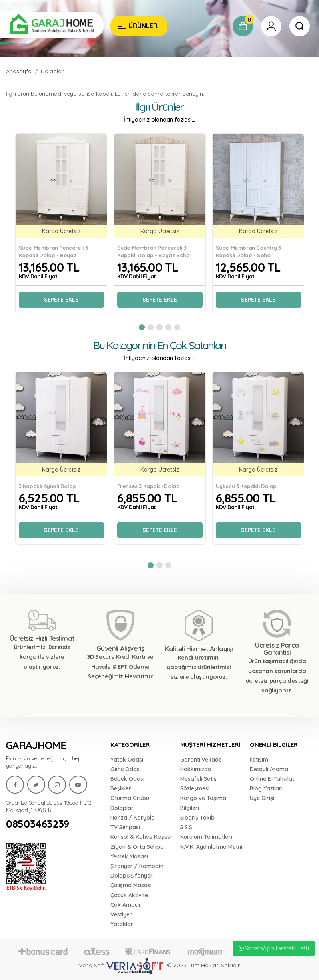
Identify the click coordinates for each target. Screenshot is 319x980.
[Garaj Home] (52, 25)
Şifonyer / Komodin (137, 866)
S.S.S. (187, 827)
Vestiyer (121, 914)
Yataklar (122, 924)
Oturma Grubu (130, 798)
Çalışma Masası (131, 885)
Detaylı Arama (269, 769)
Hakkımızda (196, 769)
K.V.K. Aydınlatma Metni (211, 847)
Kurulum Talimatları (206, 837)
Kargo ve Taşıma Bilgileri (203, 803)
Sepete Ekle (61, 300)
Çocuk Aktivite (129, 895)
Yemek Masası (129, 856)
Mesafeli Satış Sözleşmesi (198, 784)
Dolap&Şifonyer (132, 876)
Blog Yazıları (266, 788)
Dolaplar (52, 71)
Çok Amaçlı (125, 905)
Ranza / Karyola (133, 818)
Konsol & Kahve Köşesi (141, 837)
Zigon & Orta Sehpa (137, 847)
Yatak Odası (127, 760)
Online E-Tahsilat (272, 779)
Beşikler (121, 788)
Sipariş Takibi (198, 818)
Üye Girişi (262, 798)
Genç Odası (126, 769)
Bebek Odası (127, 779)
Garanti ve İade (201, 760)
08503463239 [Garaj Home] (38, 824)
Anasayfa (19, 71)
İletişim (259, 760)
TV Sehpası (125, 827)
